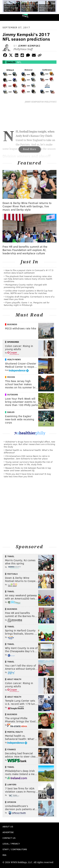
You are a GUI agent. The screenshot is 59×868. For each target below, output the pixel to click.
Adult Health (14, 679)
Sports (25, 16)
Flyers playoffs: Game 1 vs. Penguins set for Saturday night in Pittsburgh (27, 304)
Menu (54, 17)
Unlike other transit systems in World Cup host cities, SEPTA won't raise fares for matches (28, 292)
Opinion (12, 802)
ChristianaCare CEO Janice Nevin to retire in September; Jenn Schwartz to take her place (27, 457)
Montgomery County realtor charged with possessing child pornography (25, 286)
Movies (11, 377)
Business (12, 324)
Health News (14, 359)
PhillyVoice (8, 17)
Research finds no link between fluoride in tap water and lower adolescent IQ (27, 469)
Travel (11, 556)
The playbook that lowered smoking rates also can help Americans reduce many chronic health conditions (28, 279)
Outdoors (13, 395)
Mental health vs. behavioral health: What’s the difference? (28, 451)
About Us (8, 826)
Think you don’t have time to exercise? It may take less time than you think (27, 475)
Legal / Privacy (11, 844)
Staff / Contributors (15, 849)
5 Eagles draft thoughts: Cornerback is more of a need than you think (29, 298)
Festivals (12, 574)
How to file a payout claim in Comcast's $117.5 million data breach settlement (29, 271)
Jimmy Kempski (29, 46)
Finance (11, 749)
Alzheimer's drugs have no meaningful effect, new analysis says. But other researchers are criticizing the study (29, 444)
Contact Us (9, 838)
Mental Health (15, 732)
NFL (19, 62)
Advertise (8, 832)
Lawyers (12, 785)
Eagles (11, 62)
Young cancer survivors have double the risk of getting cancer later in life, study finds (28, 463)
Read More (30, 149)
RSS (4, 855)
